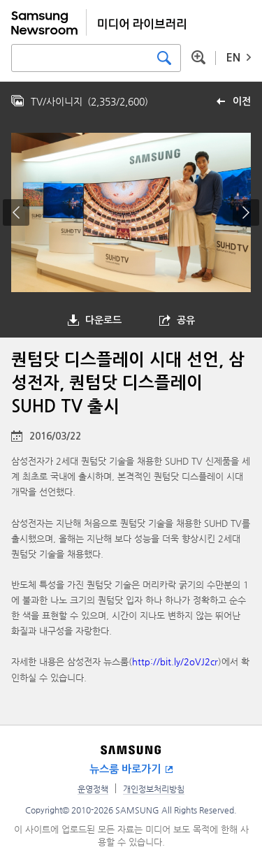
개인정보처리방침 (154, 789)
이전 (242, 101)
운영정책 (93, 789)
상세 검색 (198, 57)
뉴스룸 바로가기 (125, 769)
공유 (186, 320)
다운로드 (103, 320)
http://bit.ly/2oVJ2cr (175, 661)
